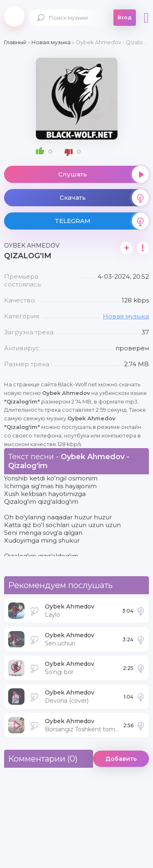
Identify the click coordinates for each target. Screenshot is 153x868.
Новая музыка (126, 316)
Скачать (104, 198)
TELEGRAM (102, 221)
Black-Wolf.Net (14, 16)
